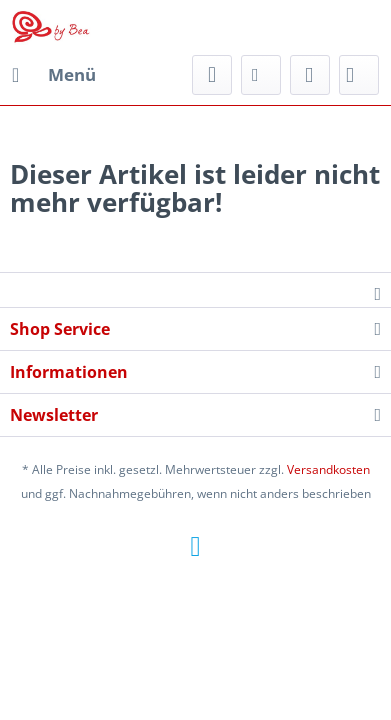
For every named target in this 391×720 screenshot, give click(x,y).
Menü (54, 72)
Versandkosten (328, 469)
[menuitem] (53, 75)
